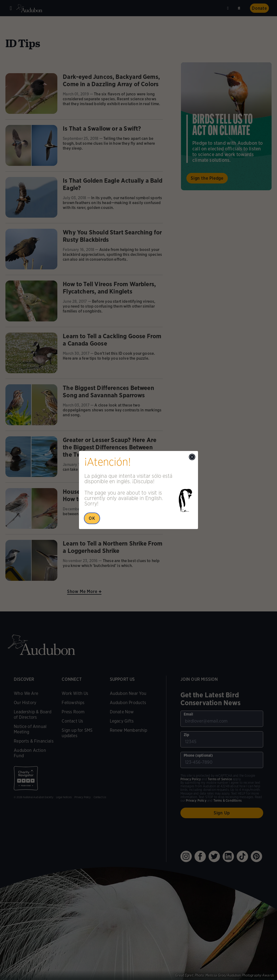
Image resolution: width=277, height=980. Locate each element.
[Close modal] (192, 457)
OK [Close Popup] (92, 518)
